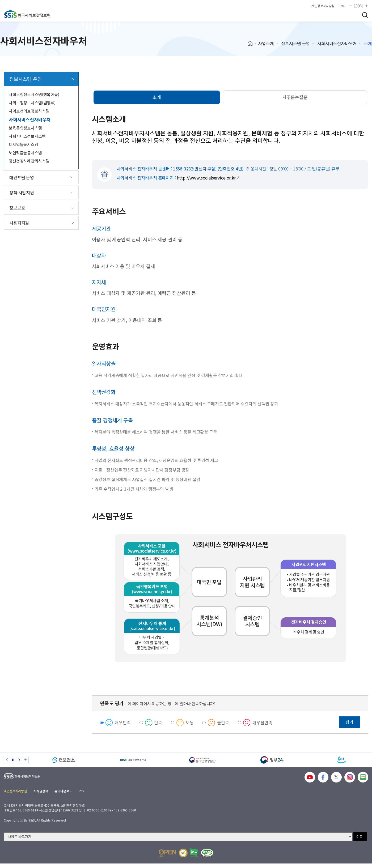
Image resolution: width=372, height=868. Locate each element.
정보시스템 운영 (295, 43)
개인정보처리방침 (323, 6)
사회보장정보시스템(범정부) (32, 103)
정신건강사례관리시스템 (29, 161)
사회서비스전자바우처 (337, 43)
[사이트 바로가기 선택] (178, 837)
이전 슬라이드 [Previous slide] (7, 760)
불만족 (223, 722)
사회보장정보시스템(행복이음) (34, 94)
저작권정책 (41, 791)
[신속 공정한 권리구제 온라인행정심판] (202, 760)
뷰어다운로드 (63, 791)
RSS (82, 791)
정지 (13, 760)
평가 (349, 722)
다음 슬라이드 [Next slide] (19, 760)
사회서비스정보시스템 (27, 136)
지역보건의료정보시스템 (29, 111)
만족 (158, 722)
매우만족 (123, 722)
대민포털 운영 (22, 177)
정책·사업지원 (22, 193)
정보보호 (17, 208)
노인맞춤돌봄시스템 (25, 153)
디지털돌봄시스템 (24, 144)
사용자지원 (19, 223)
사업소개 (266, 43)
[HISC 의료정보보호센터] (133, 760)
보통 (190, 722)
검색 (365, 15)
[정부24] (272, 760)
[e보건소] (64, 760)
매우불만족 (262, 722)
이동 (360, 837)
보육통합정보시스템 (25, 128)
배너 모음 (25, 760)
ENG (342, 6)
